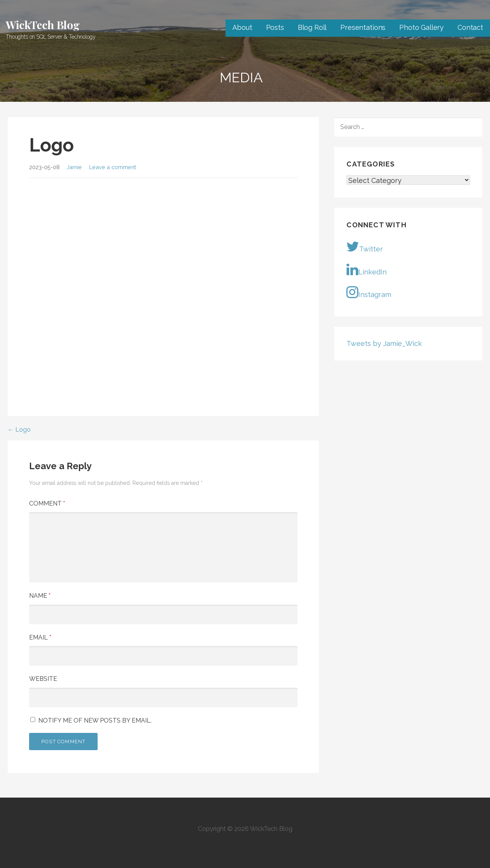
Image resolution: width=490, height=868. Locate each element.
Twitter (365, 246)
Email (40, 637)
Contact (470, 27)
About (242, 27)
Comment (47, 503)
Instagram (369, 292)
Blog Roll (312, 27)
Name (40, 596)
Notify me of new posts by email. (95, 720)
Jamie (74, 167)
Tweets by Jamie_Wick (384, 343)
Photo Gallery (421, 27)
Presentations (363, 27)
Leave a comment (113, 167)
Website (43, 679)
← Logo (19, 430)
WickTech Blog (43, 25)
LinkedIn (367, 269)
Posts (275, 27)
